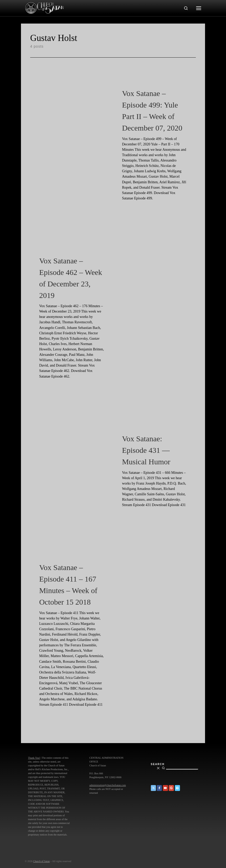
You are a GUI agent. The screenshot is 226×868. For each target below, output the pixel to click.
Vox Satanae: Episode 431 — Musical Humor (146, 450)
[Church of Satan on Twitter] (153, 788)
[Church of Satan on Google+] (171, 788)
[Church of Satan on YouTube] (165, 788)
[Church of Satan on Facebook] (159, 788)
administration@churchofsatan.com (108, 785)
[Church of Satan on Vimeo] (177, 788)
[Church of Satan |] (44, 7)
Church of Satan (42, 861)
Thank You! (34, 758)
